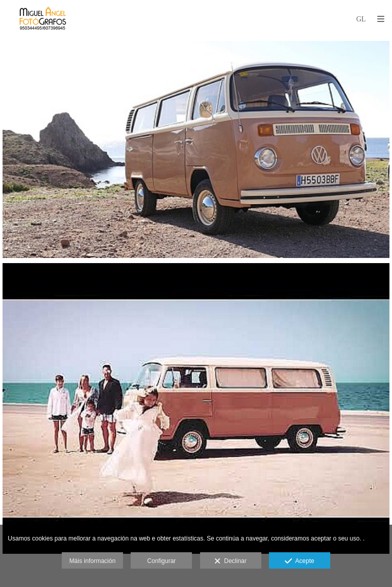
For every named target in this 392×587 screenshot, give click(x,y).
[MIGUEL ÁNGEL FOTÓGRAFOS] (43, 19)
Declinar (230, 561)
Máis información (93, 561)
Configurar (161, 561)
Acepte (299, 561)
